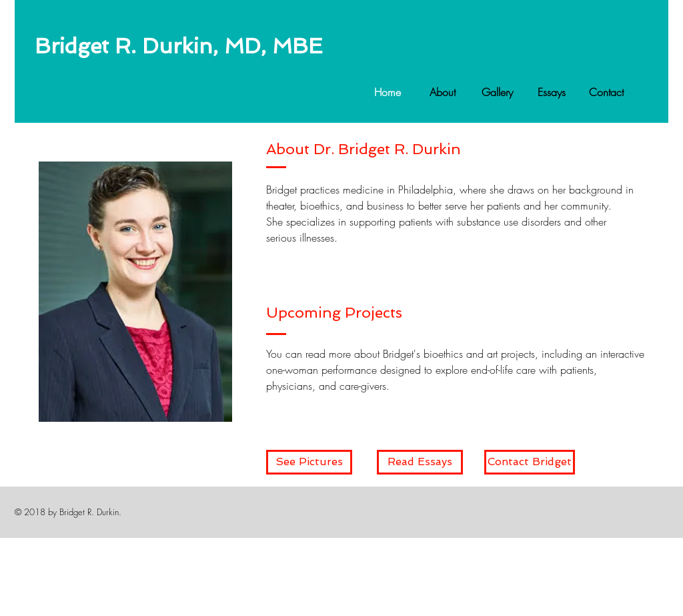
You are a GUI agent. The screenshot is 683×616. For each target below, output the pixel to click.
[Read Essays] (420, 462)
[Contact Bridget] (530, 462)
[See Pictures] (309, 462)
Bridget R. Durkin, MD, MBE (179, 46)
